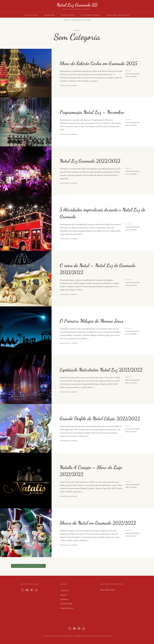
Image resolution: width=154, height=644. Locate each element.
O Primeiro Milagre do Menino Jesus (92, 321)
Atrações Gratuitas (118, 15)
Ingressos (49, 15)
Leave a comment (131, 76)
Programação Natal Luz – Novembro (92, 112)
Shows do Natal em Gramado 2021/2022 (98, 523)
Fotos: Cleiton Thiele (108, 590)
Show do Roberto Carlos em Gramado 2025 (98, 63)
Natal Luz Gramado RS (77, 5)
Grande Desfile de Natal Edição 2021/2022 (100, 418)
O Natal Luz (31, 15)
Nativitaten (68, 15)
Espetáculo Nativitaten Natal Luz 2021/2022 (101, 370)
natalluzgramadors (133, 74)
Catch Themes (107, 636)
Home (66, 20)
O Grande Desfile (91, 15)
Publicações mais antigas (28, 566)
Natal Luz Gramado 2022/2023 (90, 161)
